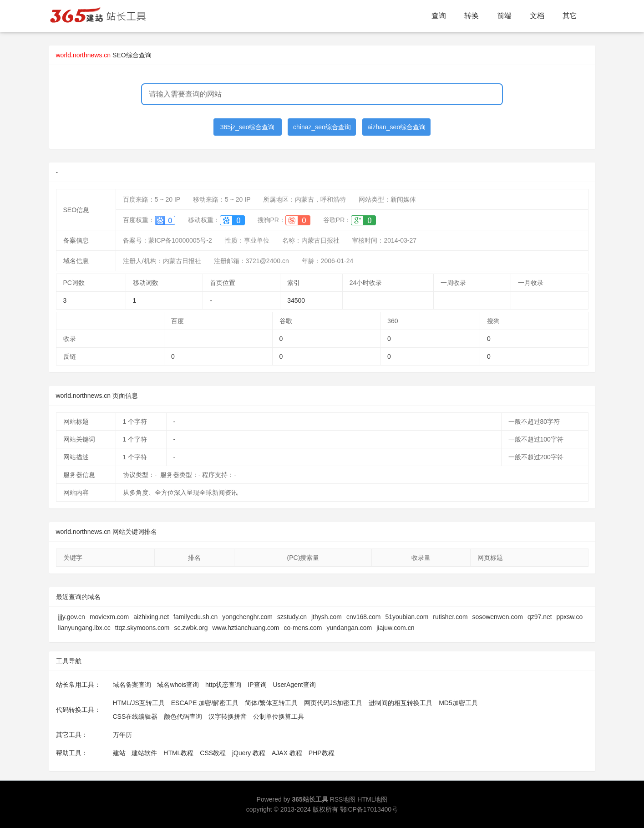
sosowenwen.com (498, 617)
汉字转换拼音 (228, 716)
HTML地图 (372, 799)
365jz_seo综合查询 (248, 127)
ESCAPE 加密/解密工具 (205, 703)
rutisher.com (450, 617)
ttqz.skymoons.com (142, 628)
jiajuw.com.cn (395, 628)
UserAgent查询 (294, 685)
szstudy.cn (292, 617)
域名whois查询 (178, 685)
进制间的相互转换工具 (401, 703)
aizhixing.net (151, 617)
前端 (504, 16)
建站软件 (144, 753)
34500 (296, 300)
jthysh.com (327, 617)
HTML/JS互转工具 (139, 703)
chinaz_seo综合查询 (322, 127)
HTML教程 (178, 753)
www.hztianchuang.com (246, 628)
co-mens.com (303, 628)
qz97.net (540, 617)
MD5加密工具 (458, 703)
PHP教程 (322, 753)
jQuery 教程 (249, 753)
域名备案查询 (132, 685)
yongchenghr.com (247, 617)
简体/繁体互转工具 (271, 703)
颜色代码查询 (183, 716)
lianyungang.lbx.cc (84, 628)
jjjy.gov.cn (72, 617)
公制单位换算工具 (279, 716)
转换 (472, 16)
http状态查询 (223, 685)
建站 (119, 753)
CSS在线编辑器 (135, 716)
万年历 (122, 735)
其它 (570, 16)
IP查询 (257, 685)
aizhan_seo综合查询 (397, 127)
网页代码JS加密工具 (333, 703)
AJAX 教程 (287, 753)
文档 (537, 16)
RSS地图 (343, 799)
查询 (439, 16)
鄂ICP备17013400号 (369, 809)
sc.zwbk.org (191, 628)
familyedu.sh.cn (195, 617)
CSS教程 (213, 753)
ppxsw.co (570, 617)
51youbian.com (407, 617)
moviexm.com (109, 617)
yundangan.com (350, 628)
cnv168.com (363, 617)
